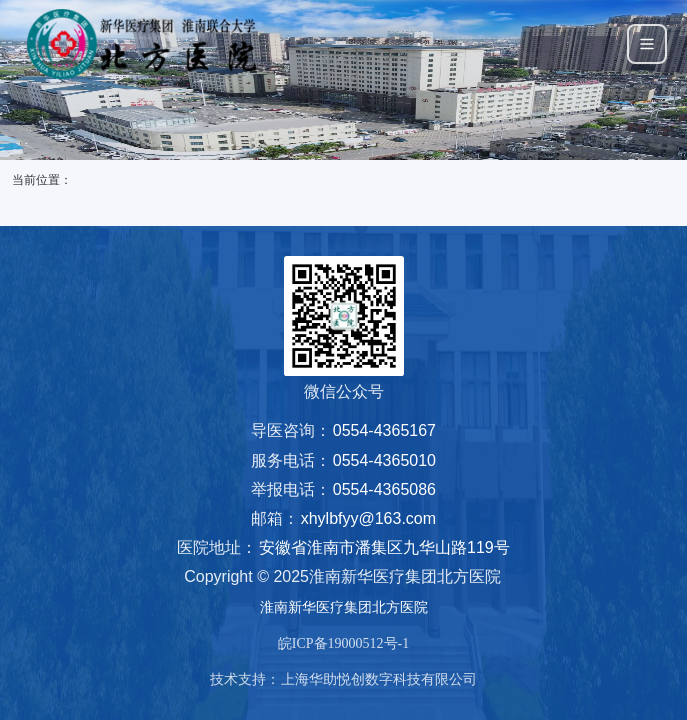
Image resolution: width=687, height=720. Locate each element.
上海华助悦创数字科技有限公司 (379, 679)
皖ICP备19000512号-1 (343, 643)
